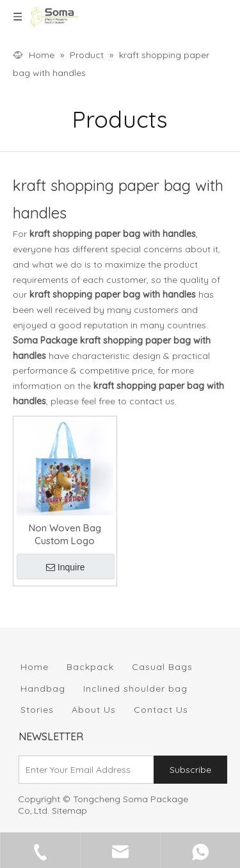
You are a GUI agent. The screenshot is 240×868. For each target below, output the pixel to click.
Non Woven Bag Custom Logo (65, 534)
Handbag (43, 689)
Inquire (66, 567)
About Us (94, 710)
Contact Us (161, 710)
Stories (37, 710)
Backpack (90, 667)
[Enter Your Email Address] (84, 770)
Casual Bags (162, 667)
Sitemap (69, 811)
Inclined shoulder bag (135, 689)
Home (35, 667)
